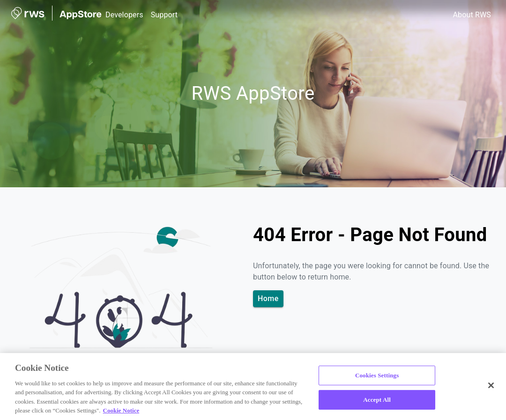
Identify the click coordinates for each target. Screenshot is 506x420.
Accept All (377, 400)
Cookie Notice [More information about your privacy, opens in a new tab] (121, 410)
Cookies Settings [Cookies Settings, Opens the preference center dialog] (377, 375)
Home (268, 299)
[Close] (491, 385)
